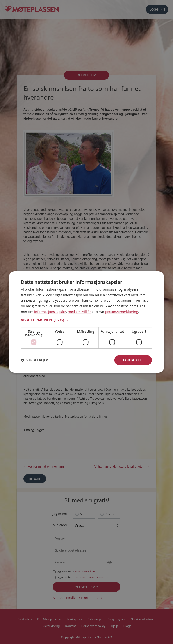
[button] (86, 320)
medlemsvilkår (79, 312)
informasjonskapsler (50, 312)
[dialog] (86, 322)
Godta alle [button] (133, 360)
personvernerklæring (122, 312)
